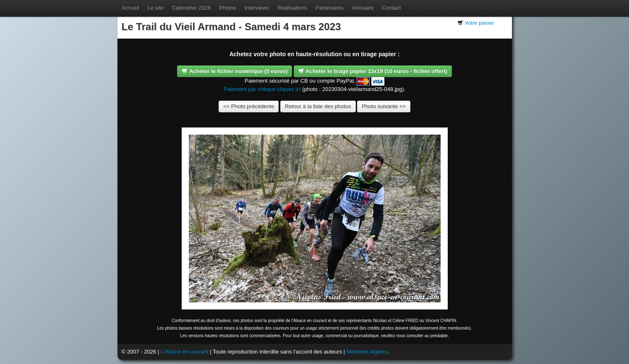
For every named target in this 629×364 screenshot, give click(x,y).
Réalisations (292, 8)
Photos (227, 8)
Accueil (130, 8)
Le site (155, 8)
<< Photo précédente (249, 106)
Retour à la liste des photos (318, 106)
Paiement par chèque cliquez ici (262, 89)
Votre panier (479, 23)
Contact (392, 8)
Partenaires (329, 8)
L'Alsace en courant (185, 352)
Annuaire (363, 8)
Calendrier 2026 (192, 8)
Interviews (257, 8)
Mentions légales (367, 352)
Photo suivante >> (384, 106)
